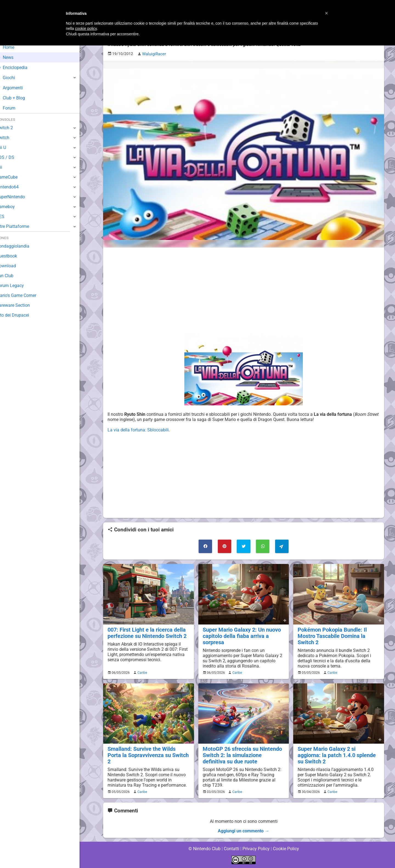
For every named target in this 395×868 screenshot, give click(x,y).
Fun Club (13, 276)
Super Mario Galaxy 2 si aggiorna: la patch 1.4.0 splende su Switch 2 (338, 751)
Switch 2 (13, 128)
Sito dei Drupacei (21, 315)
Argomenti (18, 88)
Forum (14, 108)
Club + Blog (19, 98)
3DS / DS (13, 157)
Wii (7, 167)
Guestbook (15, 256)
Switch (11, 138)
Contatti (231, 849)
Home (14, 47)
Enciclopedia (20, 68)
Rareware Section (21, 305)
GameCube (15, 177)
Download (14, 266)
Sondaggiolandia (21, 246)
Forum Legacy (18, 286)
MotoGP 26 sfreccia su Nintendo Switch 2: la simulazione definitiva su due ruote (243, 754)
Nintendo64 (16, 187)
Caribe (142, 672)
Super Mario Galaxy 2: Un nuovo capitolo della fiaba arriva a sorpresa (240, 635)
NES (9, 217)
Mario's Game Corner (25, 295)
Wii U (9, 147)
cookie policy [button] (86, 28)
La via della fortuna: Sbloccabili (138, 430)
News (13, 57)
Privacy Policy (256, 849)
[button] (326, 13)
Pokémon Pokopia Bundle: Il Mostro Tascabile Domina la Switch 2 (331, 635)
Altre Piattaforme (21, 226)
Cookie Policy (286, 849)
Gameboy (14, 207)
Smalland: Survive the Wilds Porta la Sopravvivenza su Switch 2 (148, 751)
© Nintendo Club (204, 849)
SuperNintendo (19, 197)
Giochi (14, 78)
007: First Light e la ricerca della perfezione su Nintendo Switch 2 (146, 632)
